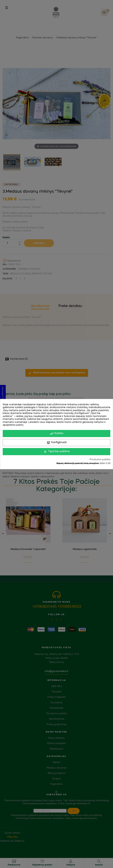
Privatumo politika (100, 459)
